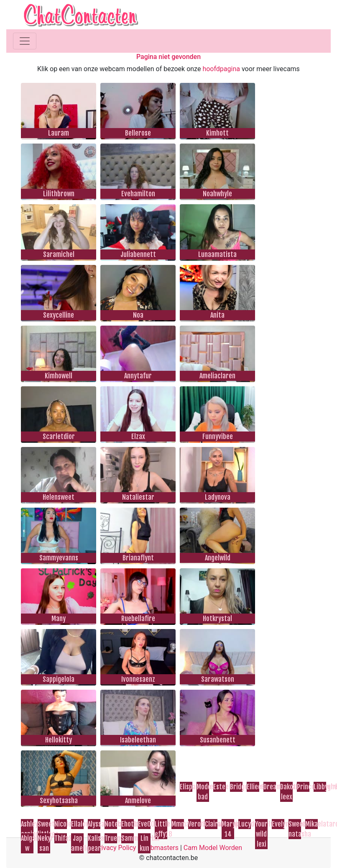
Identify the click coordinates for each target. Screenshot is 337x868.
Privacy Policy (116, 848)
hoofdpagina (221, 69)
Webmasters (160, 848)
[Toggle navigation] (25, 41)
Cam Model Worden (213, 848)
